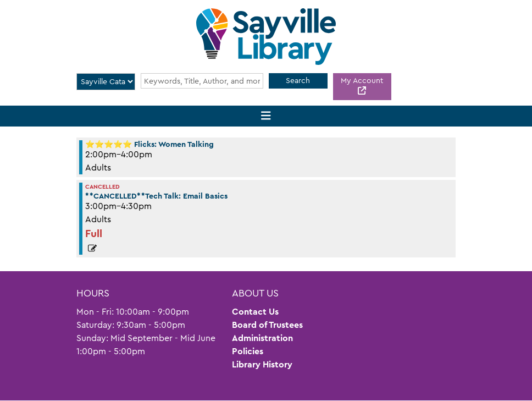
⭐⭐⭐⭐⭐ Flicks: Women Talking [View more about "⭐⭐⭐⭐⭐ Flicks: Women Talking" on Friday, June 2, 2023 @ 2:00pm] (149, 144)
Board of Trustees (267, 325)
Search (298, 80)
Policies (248, 351)
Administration (262, 338)
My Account (362, 80)
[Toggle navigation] (266, 116)
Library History (262, 364)
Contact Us (255, 312)
